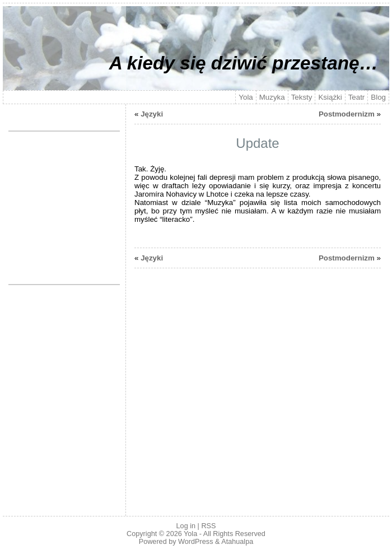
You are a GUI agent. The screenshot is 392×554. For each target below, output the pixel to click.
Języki (152, 114)
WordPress (195, 542)
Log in (186, 526)
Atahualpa (237, 542)
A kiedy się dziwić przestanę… (244, 63)
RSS (208, 526)
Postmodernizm (347, 114)
